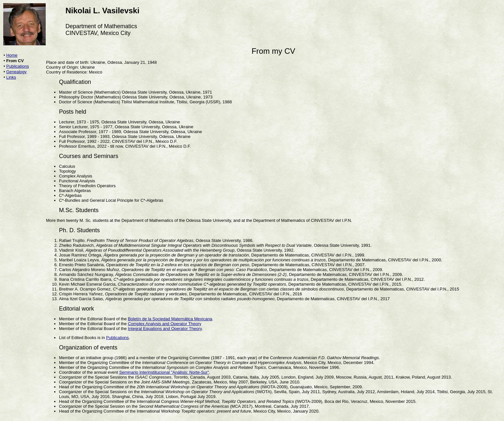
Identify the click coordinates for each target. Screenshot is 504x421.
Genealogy (16, 72)
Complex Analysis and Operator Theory (164, 324)
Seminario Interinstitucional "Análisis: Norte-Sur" (164, 372)
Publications (18, 66)
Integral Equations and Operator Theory (165, 329)
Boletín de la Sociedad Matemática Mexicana (170, 319)
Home (12, 55)
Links (11, 77)
